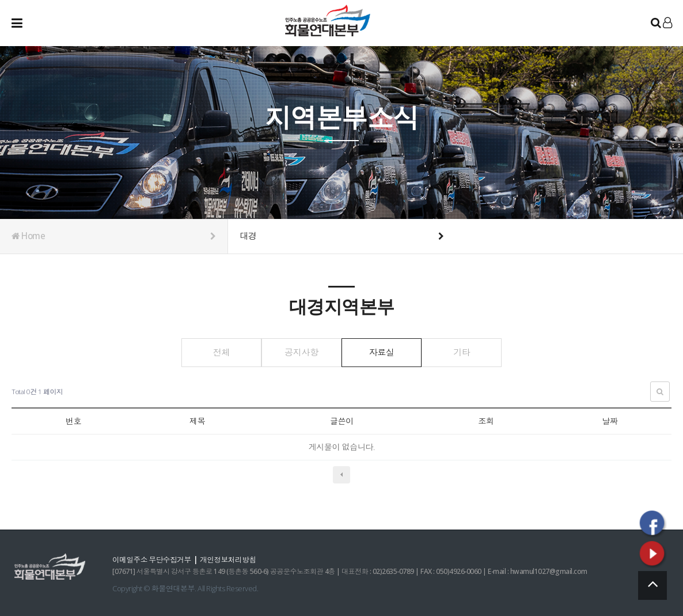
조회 (486, 421)
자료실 (384, 352)
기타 (470, 352)
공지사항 (299, 352)
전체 (213, 352)
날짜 (610, 421)
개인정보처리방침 (231, 559)
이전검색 (341, 474)
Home (114, 236)
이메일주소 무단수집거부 (153, 559)
